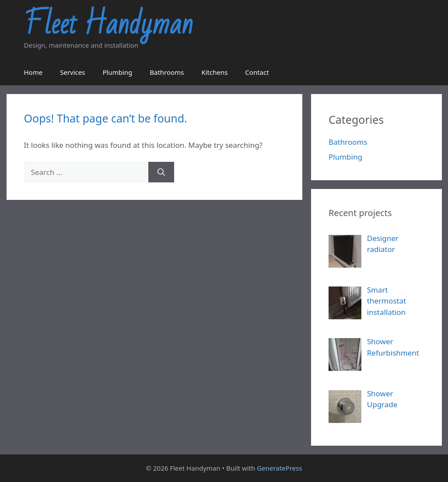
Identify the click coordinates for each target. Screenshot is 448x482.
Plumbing (117, 72)
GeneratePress (279, 468)
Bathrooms (167, 72)
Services (72, 72)
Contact (257, 72)
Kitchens (214, 72)
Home (33, 72)
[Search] (161, 172)
